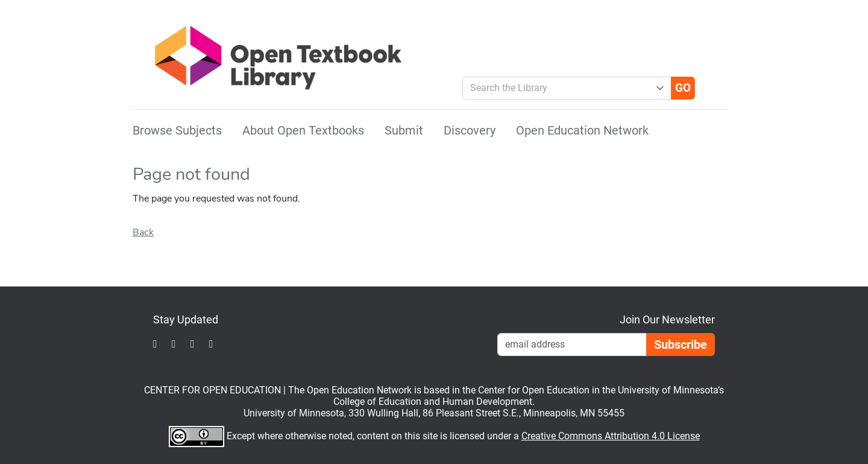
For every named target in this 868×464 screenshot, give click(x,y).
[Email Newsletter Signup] (572, 345)
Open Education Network (582, 130)
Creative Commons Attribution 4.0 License (611, 436)
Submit (404, 130)
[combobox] (562, 88)
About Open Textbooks (303, 130)
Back (143, 232)
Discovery (470, 130)
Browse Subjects (177, 130)
